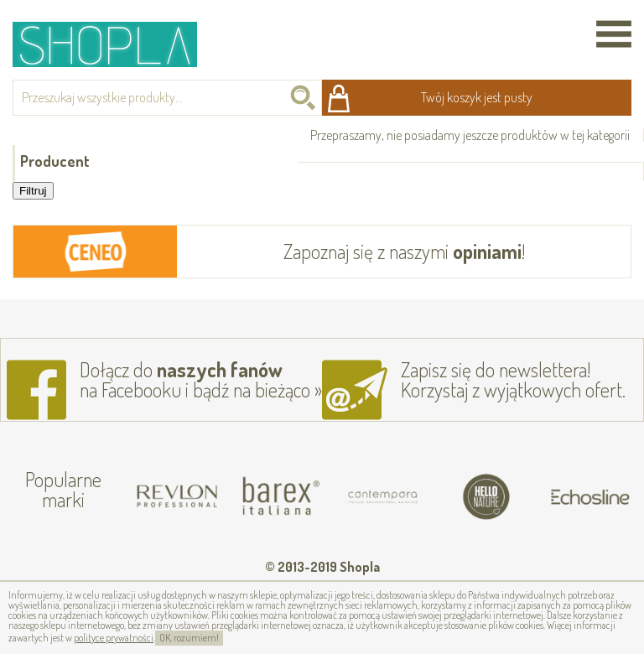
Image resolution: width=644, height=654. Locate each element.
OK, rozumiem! (189, 638)
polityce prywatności (114, 638)
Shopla (116, 44)
